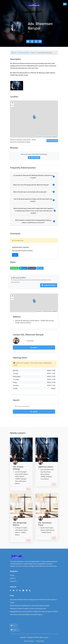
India (13, 625)
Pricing (12, 575)
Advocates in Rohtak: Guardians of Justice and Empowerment (28, 608)
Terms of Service (29, 641)
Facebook (32, 268)
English (14, 630)
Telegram (23, 268)
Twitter (40, 268)
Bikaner (33, 53)
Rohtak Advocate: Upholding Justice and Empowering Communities (30, 606)
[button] (65, 4)
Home (14, 53)
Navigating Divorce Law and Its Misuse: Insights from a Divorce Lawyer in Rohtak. (34, 611)
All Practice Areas (24, 53)
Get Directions (52, 141)
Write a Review (34, 158)
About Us (13, 578)
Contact (34, 348)
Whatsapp (14, 268)
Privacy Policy (40, 641)
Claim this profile (49, 285)
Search (34, 412)
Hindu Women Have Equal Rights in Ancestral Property (26, 614)
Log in (15, 255)
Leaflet (39, 137)
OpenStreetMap (47, 137)
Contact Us (13, 581)
